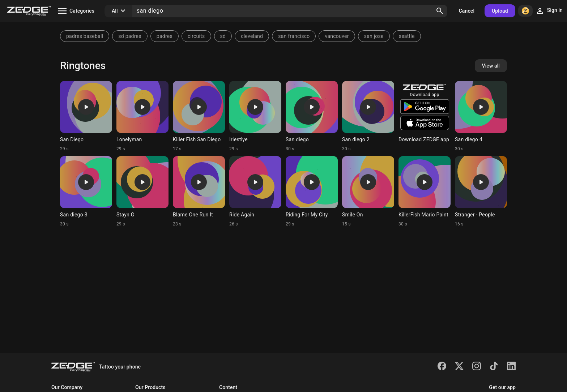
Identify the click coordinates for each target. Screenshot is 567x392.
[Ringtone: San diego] (312, 116)
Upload (500, 11)
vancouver (337, 36)
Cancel (467, 11)
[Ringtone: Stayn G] (142, 191)
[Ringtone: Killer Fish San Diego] (199, 116)
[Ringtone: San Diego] (86, 116)
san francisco (294, 36)
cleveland (252, 36)
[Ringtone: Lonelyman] (142, 116)
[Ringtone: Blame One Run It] (199, 191)
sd (223, 36)
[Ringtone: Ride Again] (255, 191)
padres (165, 36)
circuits (196, 36)
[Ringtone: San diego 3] (86, 191)
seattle (407, 36)
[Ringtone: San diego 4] (481, 116)
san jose (374, 36)
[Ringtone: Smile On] (368, 191)
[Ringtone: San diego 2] (368, 116)
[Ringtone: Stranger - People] (481, 191)
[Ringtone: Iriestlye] (255, 116)
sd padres (130, 36)
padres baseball (85, 36)
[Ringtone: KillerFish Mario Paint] (425, 191)
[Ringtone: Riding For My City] (312, 191)
